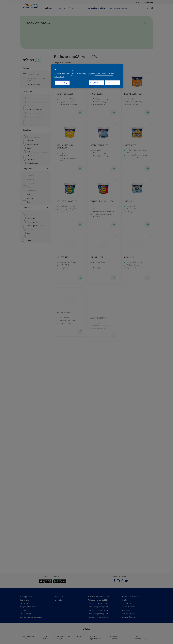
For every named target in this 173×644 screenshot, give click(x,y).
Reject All (112, 83)
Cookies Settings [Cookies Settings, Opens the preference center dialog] (62, 83)
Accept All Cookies (96, 83)
